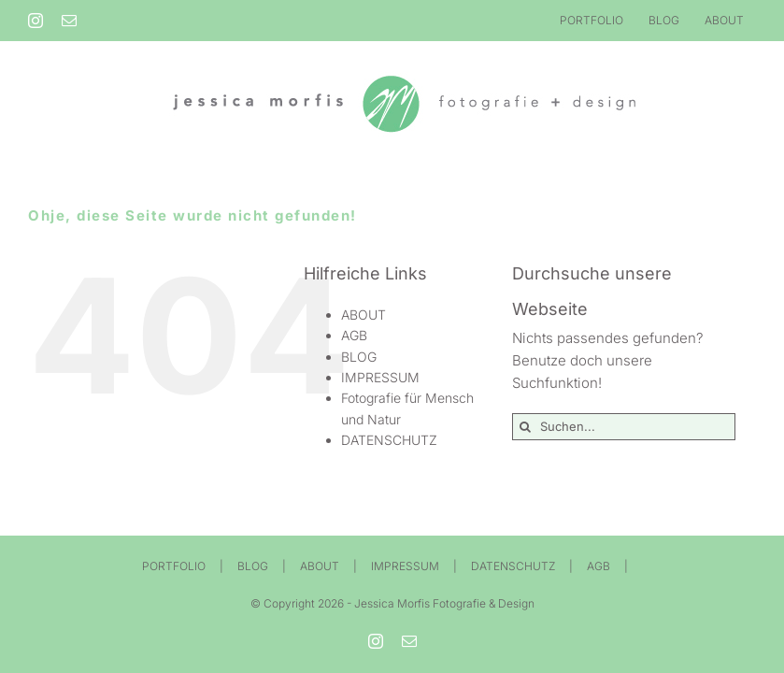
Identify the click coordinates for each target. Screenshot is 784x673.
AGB (354, 335)
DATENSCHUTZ (389, 440)
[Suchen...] (624, 427)
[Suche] (526, 427)
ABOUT (363, 315)
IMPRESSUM (380, 377)
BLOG (359, 357)
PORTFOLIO (174, 566)
